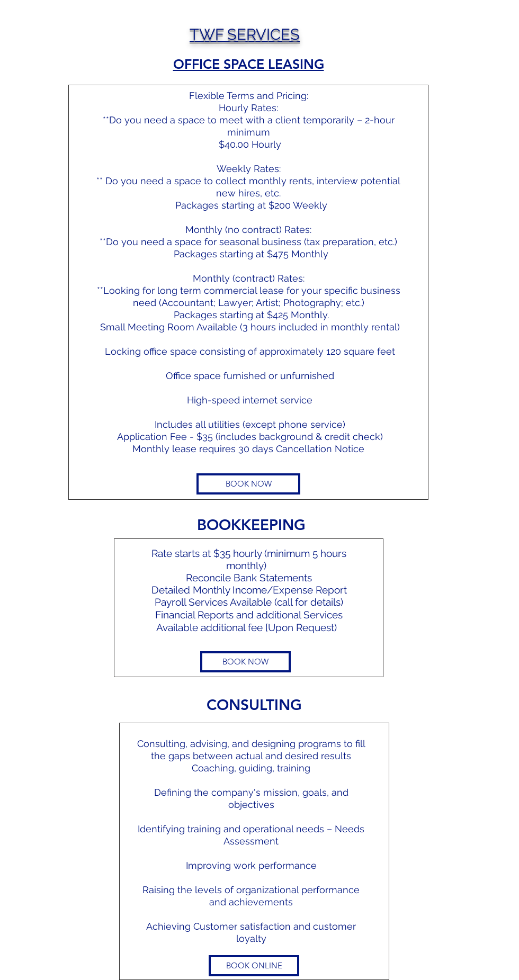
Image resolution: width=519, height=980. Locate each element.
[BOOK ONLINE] (254, 966)
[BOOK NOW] (248, 484)
